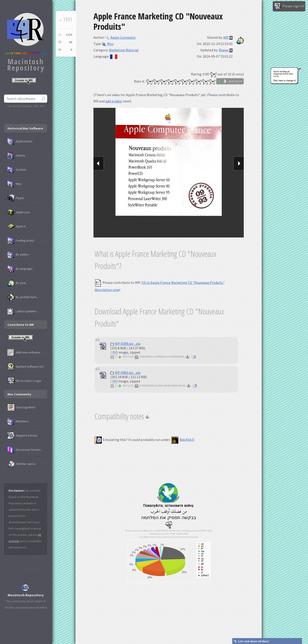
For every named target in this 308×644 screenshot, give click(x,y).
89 (71, 42)
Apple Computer (121, 37)
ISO (115, 352)
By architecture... (23, 297)
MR (226, 37)
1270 (69, 35)
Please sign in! (289, 6)
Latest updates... (23, 311)
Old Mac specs (21, 464)
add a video (114, 101)
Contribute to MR (21, 325)
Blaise (224, 50)
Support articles (22, 436)
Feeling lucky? (21, 241)
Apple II (17, 226)
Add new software (24, 353)
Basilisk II (183, 439)
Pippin (16, 198)
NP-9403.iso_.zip (125, 373)
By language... (21, 269)
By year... (18, 283)
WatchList (230, 81)
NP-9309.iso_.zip (125, 343)
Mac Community (19, 394)
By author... (19, 255)
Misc (108, 44)
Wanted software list (25, 367)
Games (16, 156)
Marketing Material (124, 50)
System (17, 170)
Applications (20, 141)
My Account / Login (24, 381)
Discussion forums (24, 450)
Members (18, 421)
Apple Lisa (19, 212)
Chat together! (21, 407)
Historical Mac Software (25, 128)
